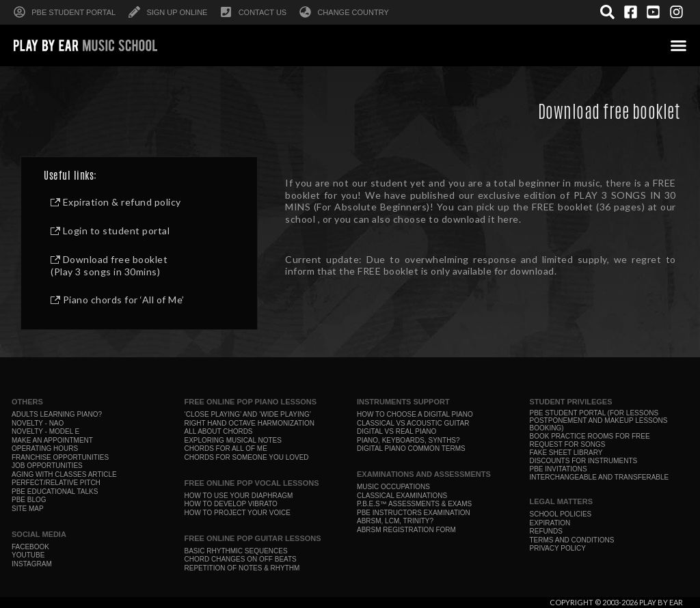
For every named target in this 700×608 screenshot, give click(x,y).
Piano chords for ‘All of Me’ (118, 300)
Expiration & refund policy (116, 202)
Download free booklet (109, 259)
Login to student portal (110, 231)
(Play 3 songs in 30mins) (105, 272)
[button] (679, 45)
